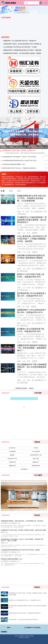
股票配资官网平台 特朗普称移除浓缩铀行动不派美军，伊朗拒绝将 (22, 50)
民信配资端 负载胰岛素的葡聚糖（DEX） (14, 164)
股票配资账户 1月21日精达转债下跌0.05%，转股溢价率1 (20, 41)
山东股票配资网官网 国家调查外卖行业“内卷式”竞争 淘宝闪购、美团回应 (23, 161)
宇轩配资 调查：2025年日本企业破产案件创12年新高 (23, 620)
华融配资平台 (36, 462)
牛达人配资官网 (36, 451)
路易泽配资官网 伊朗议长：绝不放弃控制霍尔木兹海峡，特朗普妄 (22, 53)
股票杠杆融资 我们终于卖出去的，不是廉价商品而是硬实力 (19, 168)
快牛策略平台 (12, 448)
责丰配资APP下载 (12, 459)
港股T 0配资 (36, 459)
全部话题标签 (24, 469)
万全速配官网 (12, 451)
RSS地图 (26, 636)
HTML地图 (31, 636)
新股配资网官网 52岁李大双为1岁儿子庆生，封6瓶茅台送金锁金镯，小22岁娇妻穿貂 (32, 198)
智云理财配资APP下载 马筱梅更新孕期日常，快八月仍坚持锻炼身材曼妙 (32, 367)
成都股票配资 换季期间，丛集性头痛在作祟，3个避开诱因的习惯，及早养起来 (23, 147)
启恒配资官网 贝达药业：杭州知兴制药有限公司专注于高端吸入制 (22, 44)
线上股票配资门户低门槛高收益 (32, 628)
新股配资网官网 (36, 466)
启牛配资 (36, 448)
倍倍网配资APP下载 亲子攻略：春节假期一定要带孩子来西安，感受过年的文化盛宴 (23, 530)
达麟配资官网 (12, 466)
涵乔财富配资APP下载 (36, 455)
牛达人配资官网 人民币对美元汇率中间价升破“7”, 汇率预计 (20, 47)
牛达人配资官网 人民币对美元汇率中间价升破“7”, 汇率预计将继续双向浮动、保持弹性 (32, 239)
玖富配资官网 (12, 462)
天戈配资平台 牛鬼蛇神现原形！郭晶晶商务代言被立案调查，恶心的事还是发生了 (32, 220)
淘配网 (8, 628)
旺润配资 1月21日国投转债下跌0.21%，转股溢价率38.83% (25, 600)
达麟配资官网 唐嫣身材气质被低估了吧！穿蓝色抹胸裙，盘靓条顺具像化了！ (32, 348)
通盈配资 (12, 455)
